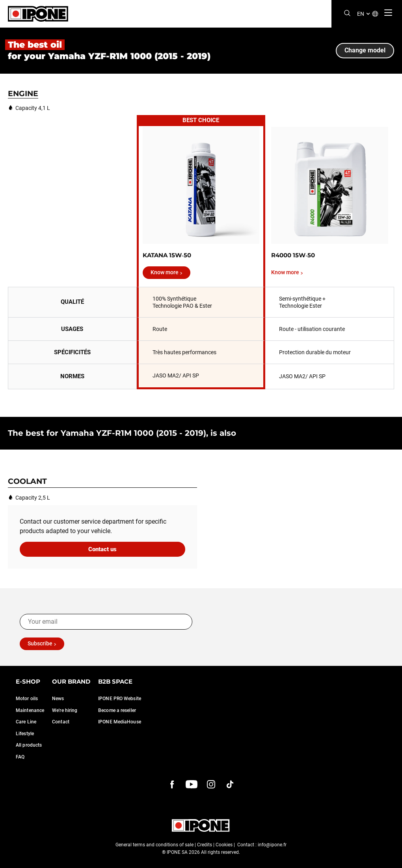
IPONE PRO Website (120, 699)
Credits (205, 845)
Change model (365, 50)
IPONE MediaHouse (120, 722)
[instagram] (211, 784)
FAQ (20, 757)
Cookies (224, 845)
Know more (165, 272)
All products (29, 745)
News (58, 699)
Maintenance (30, 710)
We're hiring (65, 710)
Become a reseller (117, 710)
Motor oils (27, 699)
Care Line (26, 722)
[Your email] (106, 622)
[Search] (347, 14)
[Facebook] (172, 784)
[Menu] (388, 13)
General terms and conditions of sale (154, 845)
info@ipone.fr (272, 845)
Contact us (102, 549)
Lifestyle (25, 734)
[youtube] (192, 784)
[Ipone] (38, 14)
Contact (61, 722)
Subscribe (40, 643)
